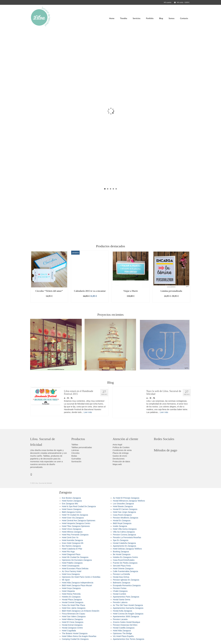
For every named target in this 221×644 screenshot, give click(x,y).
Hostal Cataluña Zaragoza (124, 543)
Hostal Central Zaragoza (73, 602)
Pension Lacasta (120, 619)
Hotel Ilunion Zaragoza (72, 501)
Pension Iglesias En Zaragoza (126, 580)
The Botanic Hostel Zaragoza (75, 633)
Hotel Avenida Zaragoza (72, 540)
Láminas (75, 450)
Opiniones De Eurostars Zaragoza (77, 560)
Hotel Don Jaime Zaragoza (74, 608)
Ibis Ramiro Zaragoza (71, 546)
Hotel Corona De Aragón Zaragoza (128, 614)
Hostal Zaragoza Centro (72, 628)
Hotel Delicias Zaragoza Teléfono (127, 549)
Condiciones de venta (122, 450)
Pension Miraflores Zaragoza (126, 518)
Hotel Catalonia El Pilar (72, 549)
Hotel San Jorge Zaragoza (124, 512)
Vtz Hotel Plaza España (123, 636)
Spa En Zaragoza (121, 540)
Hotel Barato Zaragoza (123, 506)
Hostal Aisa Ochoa (121, 577)
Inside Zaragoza (120, 526)
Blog (161, 18)
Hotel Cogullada (69, 631)
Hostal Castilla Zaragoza (124, 628)
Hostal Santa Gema (121, 600)
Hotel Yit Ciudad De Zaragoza (75, 515)
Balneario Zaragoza (121, 583)
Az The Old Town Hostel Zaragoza (128, 605)
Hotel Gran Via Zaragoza (73, 518)
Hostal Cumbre (119, 594)
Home (112, 18)
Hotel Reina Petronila (71, 594)
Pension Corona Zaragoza (124, 535)
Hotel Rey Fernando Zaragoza (75, 535)
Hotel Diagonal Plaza (71, 554)
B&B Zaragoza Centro (72, 512)
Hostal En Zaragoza (122, 521)
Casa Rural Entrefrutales (124, 560)
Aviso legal (117, 445)
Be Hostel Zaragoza (122, 554)
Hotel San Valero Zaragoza (74, 616)
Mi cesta (182, 2)
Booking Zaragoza (121, 552)
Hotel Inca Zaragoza (71, 574)
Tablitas (75, 445)
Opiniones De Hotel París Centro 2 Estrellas (81, 577)
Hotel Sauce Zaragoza (72, 509)
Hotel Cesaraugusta (71, 566)
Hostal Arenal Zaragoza (72, 625)
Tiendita (123, 18)
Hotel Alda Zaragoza (122, 631)
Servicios (137, 18)
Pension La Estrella (121, 574)
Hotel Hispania (68, 591)
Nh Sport (66, 580)
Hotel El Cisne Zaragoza (73, 622)
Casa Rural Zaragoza (122, 515)
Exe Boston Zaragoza (71, 498)
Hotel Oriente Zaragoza (123, 568)
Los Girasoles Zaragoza (123, 504)
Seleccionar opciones (171, 300)
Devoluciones (119, 459)
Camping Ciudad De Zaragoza (75, 639)
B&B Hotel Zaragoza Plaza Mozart (77, 585)
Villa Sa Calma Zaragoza (124, 532)
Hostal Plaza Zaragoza (72, 600)
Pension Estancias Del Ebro (125, 625)
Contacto (184, 18)
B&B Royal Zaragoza (122, 523)
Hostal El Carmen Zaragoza (125, 509)
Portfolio (150, 18)
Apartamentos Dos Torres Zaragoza (129, 639)
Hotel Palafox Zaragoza (72, 563)
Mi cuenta (168, 2)
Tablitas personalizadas (82, 447)
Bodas (74, 456)
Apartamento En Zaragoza (124, 546)
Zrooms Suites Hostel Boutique (126, 622)
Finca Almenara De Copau (73, 614)
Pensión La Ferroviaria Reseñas (127, 537)
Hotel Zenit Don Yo (70, 537)
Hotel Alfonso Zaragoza (72, 532)
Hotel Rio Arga (68, 552)
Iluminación (76, 462)
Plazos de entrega (121, 453)
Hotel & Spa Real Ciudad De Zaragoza (79, 506)
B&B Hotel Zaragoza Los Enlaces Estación (81, 611)
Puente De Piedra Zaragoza (125, 563)
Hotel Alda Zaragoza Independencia (78, 583)
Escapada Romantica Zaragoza (127, 585)
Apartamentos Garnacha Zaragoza (128, 608)
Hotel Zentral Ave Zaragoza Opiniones (79, 521)
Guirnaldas (76, 459)
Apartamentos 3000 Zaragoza (126, 616)
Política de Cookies (121, 447)
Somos (172, 18)
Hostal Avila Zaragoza (122, 611)
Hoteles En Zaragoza (71, 597)
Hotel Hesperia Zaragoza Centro (76, 523)
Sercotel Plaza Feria (122, 566)
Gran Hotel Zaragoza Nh (73, 543)
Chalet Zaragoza (120, 591)
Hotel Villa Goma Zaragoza (125, 529)
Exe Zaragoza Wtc (70, 504)
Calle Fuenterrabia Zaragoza (125, 571)
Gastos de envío (120, 456)
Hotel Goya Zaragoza (71, 588)
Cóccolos (76, 453)
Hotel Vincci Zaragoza (72, 529)
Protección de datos (121, 462)
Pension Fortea (120, 588)
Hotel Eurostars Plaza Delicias (75, 568)
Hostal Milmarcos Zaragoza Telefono (129, 501)
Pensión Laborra (120, 602)
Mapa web (117, 464)
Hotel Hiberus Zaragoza (72, 619)
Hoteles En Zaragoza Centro (125, 557)
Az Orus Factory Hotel (72, 571)
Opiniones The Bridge (122, 633)
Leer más (88, 414)
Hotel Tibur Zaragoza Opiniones (76, 526)
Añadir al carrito (49, 300)
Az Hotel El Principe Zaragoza (126, 498)
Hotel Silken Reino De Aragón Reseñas (79, 636)
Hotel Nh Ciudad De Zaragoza (75, 557)
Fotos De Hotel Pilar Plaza (73, 605)
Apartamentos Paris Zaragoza (126, 597)
